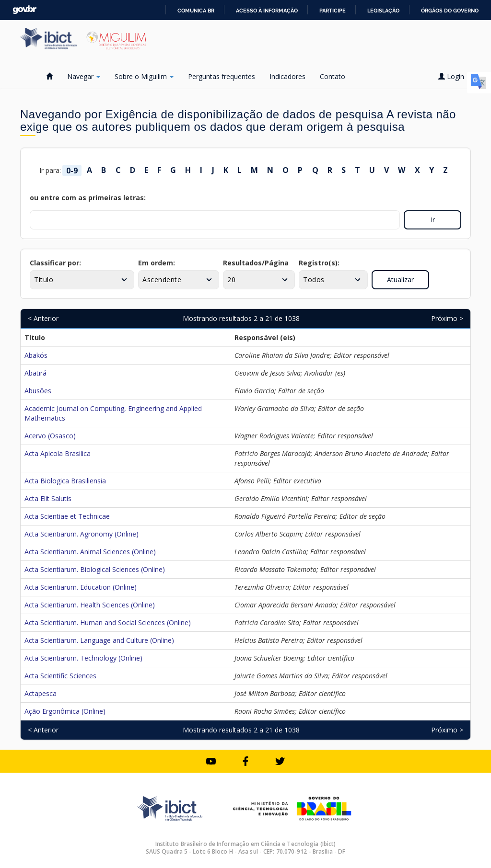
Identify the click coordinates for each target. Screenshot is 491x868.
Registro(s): (319, 263)
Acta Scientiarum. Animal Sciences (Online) (90, 552)
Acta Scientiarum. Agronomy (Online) (82, 534)
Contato (333, 76)
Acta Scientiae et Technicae (67, 516)
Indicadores (287, 76)
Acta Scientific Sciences (60, 676)
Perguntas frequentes (222, 76)
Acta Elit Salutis (48, 498)
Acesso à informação (267, 11)
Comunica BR (196, 11)
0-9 (72, 171)
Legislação (383, 11)
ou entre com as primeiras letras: (88, 198)
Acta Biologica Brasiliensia (65, 481)
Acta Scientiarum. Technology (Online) (83, 658)
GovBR (24, 10)
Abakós (36, 355)
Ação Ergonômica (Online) (65, 711)
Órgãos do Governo (450, 11)
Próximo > (447, 318)
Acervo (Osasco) (50, 436)
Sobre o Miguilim (144, 76)
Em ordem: (157, 263)
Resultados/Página (256, 263)
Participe (333, 11)
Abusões (38, 391)
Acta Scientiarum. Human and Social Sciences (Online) (108, 622)
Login (455, 76)
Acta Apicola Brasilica (58, 453)
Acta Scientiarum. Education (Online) (81, 587)
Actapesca (41, 693)
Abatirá (35, 373)
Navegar (84, 76)
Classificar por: (55, 263)
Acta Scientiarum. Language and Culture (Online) (99, 640)
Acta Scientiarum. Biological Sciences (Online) (95, 569)
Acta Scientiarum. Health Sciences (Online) (90, 605)
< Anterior (43, 318)
